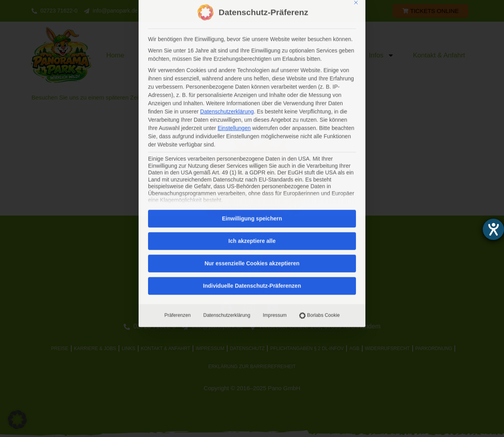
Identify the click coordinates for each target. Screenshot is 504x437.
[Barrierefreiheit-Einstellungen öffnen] (493, 229)
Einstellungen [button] (234, 18)
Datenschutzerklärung (227, 206)
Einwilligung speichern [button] (252, 109)
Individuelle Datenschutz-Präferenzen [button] (252, 176)
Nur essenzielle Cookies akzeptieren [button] (252, 154)
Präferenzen (177, 206)
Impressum (275, 206)
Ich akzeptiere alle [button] (252, 131)
